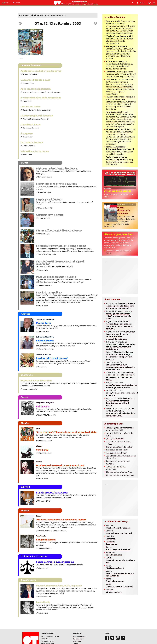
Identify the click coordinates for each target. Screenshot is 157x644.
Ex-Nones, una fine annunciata (120, 475)
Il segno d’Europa (46, 540)
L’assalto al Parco (31, 124)
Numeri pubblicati (31, 15)
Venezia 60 (42, 450)
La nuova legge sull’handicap (37, 115)
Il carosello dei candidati (117, 450)
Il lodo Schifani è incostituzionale (55, 562)
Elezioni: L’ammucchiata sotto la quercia (59, 585)
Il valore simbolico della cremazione (41, 98)
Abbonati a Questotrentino (118, 234)
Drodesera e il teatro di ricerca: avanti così (60, 465)
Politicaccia (43, 406)
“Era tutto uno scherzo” (116, 453)
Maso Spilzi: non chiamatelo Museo (56, 277)
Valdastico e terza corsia (35, 151)
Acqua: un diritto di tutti (50, 215)
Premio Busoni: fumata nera (52, 492)
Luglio (120, 560)
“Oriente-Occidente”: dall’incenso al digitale (61, 519)
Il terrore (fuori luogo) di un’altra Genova (59, 230)
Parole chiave (78, 639)
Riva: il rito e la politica (49, 292)
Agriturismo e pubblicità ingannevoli (41, 71)
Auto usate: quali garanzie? (36, 89)
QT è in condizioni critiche (117, 191)
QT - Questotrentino (115, 439)
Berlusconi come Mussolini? (36, 380)
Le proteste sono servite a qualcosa (56, 184)
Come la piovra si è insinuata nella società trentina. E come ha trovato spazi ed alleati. (121, 74)
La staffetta (43, 602)
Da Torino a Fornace (32, 142)
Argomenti (77, 641)
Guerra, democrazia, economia (124, 210)
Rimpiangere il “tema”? (49, 199)
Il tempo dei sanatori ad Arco (119, 472)
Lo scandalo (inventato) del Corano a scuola (61, 246)
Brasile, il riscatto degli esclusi (119, 447)
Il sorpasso (27, 133)
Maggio (120, 573)
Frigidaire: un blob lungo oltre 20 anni (57, 168)
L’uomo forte (43, 323)
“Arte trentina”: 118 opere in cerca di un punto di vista (66, 432)
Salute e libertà (45, 340)
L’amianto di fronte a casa (35, 80)
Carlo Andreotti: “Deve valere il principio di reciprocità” (60, 263)
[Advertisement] (120, 276)
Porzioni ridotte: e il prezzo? (52, 358)
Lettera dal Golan (31, 107)
